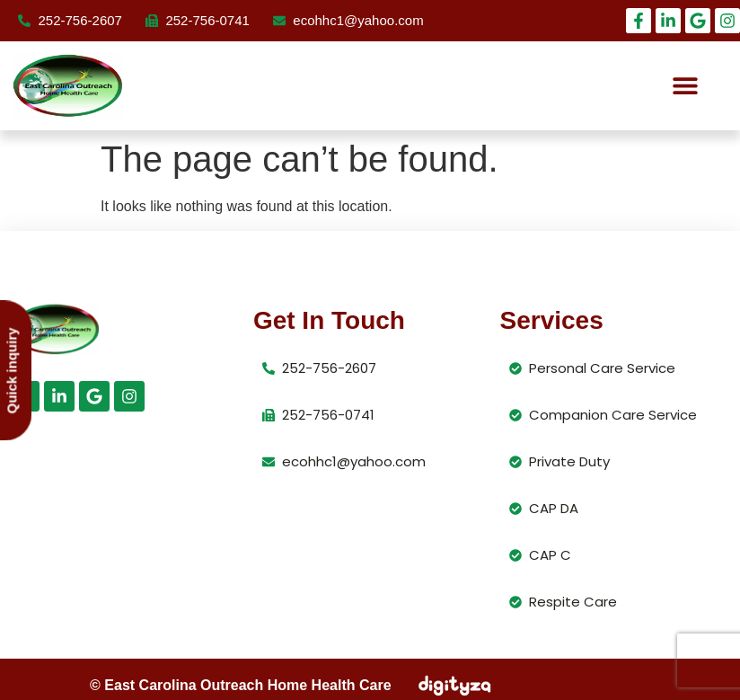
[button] (685, 86)
